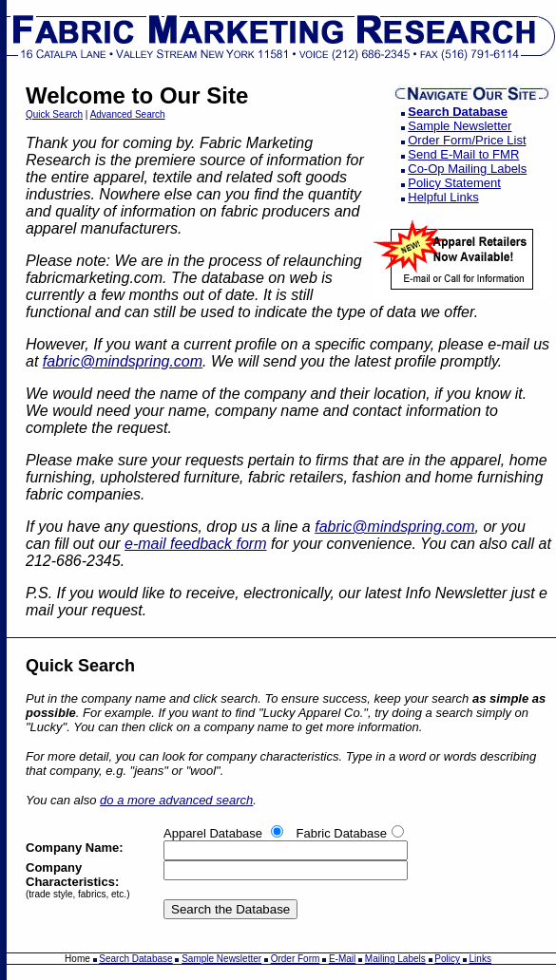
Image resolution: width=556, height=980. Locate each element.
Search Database (458, 112)
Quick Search (54, 114)
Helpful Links (443, 197)
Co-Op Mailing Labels (467, 169)
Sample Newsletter (460, 126)
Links (480, 959)
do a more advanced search (176, 800)
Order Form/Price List (467, 140)
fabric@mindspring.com (123, 361)
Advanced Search (128, 114)
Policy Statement (454, 183)
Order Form (296, 959)
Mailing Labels (395, 959)
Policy (447, 959)
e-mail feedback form (195, 544)
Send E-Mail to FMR (463, 154)
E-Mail (342, 959)
